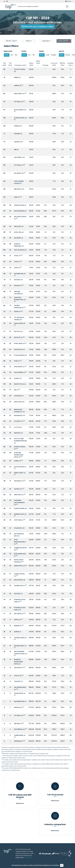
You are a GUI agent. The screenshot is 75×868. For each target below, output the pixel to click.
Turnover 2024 (54, 64)
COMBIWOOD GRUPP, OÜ (20, 549)
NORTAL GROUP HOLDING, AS (19, 561)
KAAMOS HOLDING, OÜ (20, 448)
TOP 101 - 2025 (11, 41)
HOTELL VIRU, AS (19, 232)
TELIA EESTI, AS (18, 682)
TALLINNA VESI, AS (19, 586)
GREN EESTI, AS (18, 433)
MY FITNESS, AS (19, 165)
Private (68, 55)
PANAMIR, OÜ (18, 134)
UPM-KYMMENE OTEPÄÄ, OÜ (19, 182)
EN (7, 1)
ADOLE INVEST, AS (19, 367)
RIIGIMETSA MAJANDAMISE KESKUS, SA (18, 662)
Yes (12, 55)
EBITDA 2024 (62, 64)
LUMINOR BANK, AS (20, 735)
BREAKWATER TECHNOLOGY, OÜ (19, 411)
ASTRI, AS (17, 268)
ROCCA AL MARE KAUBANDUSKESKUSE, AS (20, 441)
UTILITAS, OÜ (18, 676)
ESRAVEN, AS (18, 286)
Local (47, 55)
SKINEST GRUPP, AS (20, 473)
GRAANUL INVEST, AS (20, 646)
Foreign (54, 55)
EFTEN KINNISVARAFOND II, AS (20, 542)
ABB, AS (16, 150)
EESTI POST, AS (18, 338)
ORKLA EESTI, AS (19, 227)
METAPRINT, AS (18, 238)
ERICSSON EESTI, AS (20, 580)
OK (62, 865)
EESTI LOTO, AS (18, 332)
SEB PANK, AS (18, 724)
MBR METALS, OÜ (19, 189)
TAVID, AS (17, 262)
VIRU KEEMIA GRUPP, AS (20, 689)
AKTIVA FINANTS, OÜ (20, 110)
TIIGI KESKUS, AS (19, 481)
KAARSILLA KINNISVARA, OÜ (19, 245)
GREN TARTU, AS (19, 495)
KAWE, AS (17, 361)
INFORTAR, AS (18, 708)
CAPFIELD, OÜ (18, 489)
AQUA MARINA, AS (19, 372)
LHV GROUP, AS (19, 716)
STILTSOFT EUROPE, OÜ (20, 71)
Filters (29, 41)
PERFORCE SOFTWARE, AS (18, 293)
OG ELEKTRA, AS (19, 396)
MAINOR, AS (18, 86)
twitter (68, 1)
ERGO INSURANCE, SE (20, 211)
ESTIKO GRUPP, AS (19, 344)
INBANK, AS (17, 78)
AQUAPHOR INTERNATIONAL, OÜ (20, 299)
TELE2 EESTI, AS (18, 280)
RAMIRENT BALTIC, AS (20, 514)
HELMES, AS (17, 312)
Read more (20, 803)
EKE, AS (16, 390)
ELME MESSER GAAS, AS (20, 555)
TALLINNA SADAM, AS (20, 638)
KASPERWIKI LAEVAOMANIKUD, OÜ (19, 503)
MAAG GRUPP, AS (19, 94)
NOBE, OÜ (17, 197)
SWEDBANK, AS (18, 741)
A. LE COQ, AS (18, 427)
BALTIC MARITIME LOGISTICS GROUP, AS (20, 653)
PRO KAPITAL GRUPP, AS (20, 218)
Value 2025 (31, 64)
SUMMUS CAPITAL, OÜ (19, 575)
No (16, 55)
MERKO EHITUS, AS (19, 566)
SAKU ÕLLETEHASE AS (20, 250)
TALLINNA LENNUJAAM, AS (19, 307)
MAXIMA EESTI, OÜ (19, 416)
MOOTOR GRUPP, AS (20, 467)
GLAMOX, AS (18, 378)
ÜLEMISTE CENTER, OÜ (20, 509)
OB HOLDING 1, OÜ (19, 157)
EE (4, 1)
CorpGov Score (71, 64)
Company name (20, 65)
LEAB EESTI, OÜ (18, 142)
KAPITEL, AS (17, 620)
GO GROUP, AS (18, 421)
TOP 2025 (4, 64)
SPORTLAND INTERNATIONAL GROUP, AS (19, 455)
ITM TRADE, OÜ (18, 102)
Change (45, 65)
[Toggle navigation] (67, 7)
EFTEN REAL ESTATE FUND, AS (20, 601)
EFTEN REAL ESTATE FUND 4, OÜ (20, 609)
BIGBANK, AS (18, 626)
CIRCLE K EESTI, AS (19, 402)
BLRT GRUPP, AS (19, 614)
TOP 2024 (10, 64)
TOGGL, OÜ (17, 256)
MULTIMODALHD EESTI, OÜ (19, 535)
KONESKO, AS (18, 126)
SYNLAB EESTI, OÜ (19, 528)
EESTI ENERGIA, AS (19, 729)
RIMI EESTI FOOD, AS (20, 384)
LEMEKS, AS (17, 461)
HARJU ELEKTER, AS (20, 323)
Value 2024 (38, 63)
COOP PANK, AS (19, 520)
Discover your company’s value (37, 27)
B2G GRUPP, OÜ (19, 173)
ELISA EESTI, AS (18, 594)
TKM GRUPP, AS (19, 668)
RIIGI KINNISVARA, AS (20, 702)
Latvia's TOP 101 (64, 41)
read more (28, 858)
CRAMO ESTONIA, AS (20, 205)
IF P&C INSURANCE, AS (20, 355)
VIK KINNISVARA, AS (20, 274)
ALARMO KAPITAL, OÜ (20, 118)
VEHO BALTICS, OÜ (19, 350)
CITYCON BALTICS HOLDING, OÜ (19, 319)
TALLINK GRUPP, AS (20, 693)
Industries (46, 41)
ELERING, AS (17, 632)
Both (7, 55)
